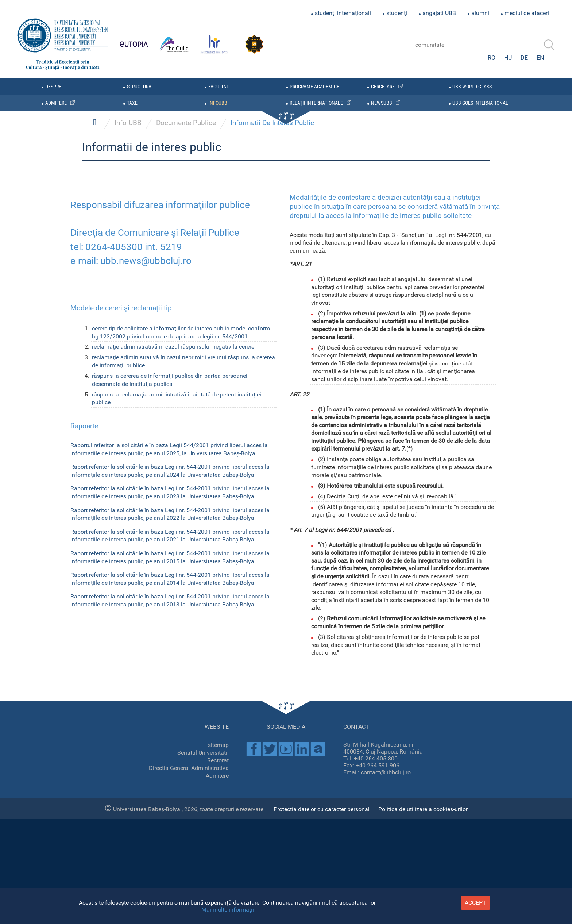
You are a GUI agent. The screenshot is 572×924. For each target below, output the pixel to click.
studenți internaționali (343, 13)
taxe (132, 103)
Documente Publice (186, 493)
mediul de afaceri (527, 13)
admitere (56, 103)
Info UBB (128, 493)
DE (524, 57)
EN (540, 57)
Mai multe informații (228, 910)
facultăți (219, 87)
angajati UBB (439, 13)
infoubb (218, 103)
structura (139, 87)
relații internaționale (316, 103)
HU (508, 57)
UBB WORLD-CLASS (472, 87)
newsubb (382, 103)
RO (492, 57)
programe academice (314, 87)
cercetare (383, 87)
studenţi (397, 13)
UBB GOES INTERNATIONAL (480, 103)
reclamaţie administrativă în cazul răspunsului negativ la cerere (173, 716)
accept (476, 903)
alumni (480, 13)
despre (53, 87)
